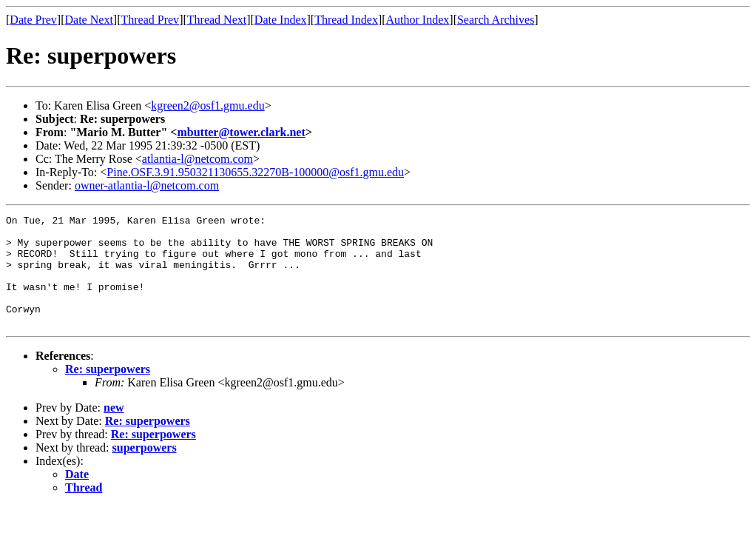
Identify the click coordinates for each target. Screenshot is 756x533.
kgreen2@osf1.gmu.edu (207, 105)
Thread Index (346, 20)
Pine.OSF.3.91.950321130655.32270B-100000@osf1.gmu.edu (255, 172)
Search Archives (496, 20)
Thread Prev (150, 20)
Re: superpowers (108, 391)
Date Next (89, 20)
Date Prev (33, 20)
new (114, 430)
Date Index (281, 20)
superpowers (145, 470)
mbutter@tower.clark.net (241, 132)
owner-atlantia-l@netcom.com (147, 185)
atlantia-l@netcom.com (198, 159)
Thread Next (217, 20)
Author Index (418, 20)
